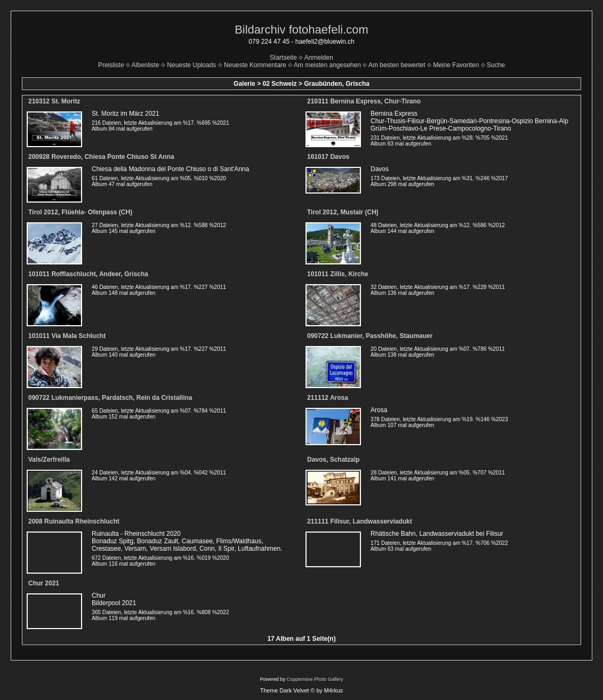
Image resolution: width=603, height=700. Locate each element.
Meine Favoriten (456, 65)
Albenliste (146, 65)
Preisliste (111, 65)
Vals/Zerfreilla (49, 460)
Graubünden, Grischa (337, 84)
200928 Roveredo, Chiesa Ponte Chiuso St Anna (101, 157)
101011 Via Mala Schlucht (67, 336)
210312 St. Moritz (54, 101)
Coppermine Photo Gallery (315, 679)
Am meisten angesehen (327, 65)
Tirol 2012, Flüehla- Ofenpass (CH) (80, 212)
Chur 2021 (44, 583)
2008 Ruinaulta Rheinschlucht (74, 521)
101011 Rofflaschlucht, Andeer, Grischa (88, 274)
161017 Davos (328, 157)
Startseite (283, 58)
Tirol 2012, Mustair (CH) (343, 212)
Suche (496, 65)
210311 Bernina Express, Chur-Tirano (364, 101)
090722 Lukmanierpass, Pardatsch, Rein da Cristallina (110, 398)
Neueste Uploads (191, 65)
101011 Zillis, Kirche (338, 274)
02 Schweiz (279, 84)
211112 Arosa (328, 398)
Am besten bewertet (397, 65)
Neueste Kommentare (255, 65)
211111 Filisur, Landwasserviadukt (360, 521)
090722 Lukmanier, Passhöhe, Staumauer (370, 336)
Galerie (244, 84)
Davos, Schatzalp (333, 460)
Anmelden (319, 58)
